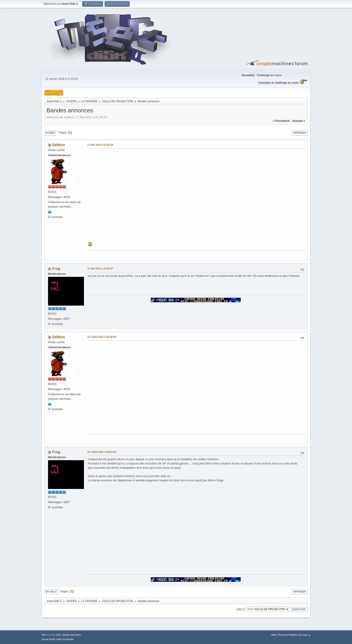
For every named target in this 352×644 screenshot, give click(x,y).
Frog (56, 269)
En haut (51, 592)
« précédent (281, 121)
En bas (50, 133)
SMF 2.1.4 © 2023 (51, 635)
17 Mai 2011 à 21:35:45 (100, 145)
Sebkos (58, 145)
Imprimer (299, 133)
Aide (274, 635)
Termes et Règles (288, 635)
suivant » (299, 121)
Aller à (240, 609)
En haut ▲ (305, 635)
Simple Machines (72, 635)
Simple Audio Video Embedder (58, 639)
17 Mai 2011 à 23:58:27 (100, 269)
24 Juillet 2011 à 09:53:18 (102, 452)
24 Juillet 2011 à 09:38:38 (102, 337)
